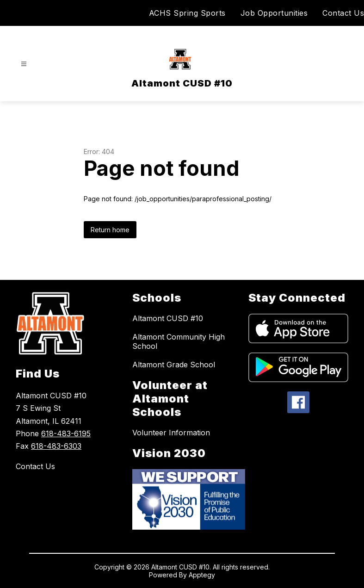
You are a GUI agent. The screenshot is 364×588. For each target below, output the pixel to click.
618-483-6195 (66, 433)
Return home (110, 230)
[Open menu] (24, 64)
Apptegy (202, 575)
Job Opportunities (274, 13)
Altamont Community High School (179, 341)
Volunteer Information (171, 433)
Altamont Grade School (174, 365)
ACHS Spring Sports (187, 13)
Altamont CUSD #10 (168, 318)
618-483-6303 (56, 446)
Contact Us (343, 13)
